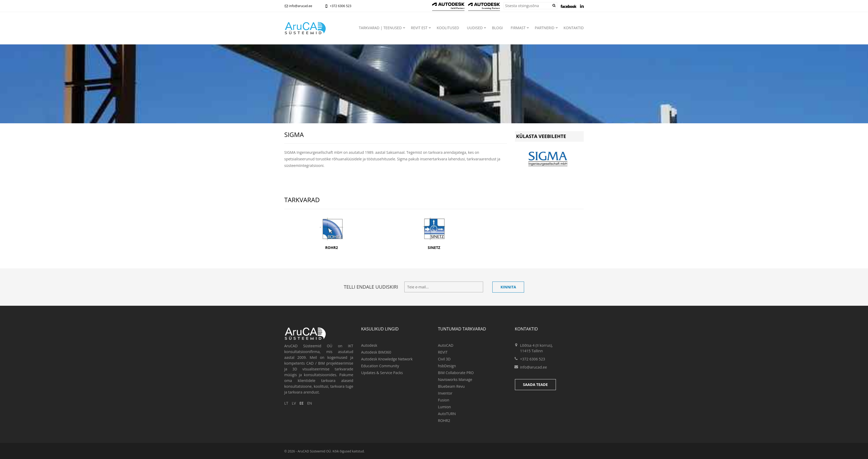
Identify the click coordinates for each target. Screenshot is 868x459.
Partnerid (544, 28)
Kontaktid (574, 28)
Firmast (518, 28)
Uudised (475, 28)
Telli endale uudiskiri (371, 287)
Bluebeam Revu (451, 386)
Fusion (444, 400)
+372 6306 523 (337, 6)
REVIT (443, 352)
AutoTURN (447, 414)
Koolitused (448, 28)
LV (294, 403)
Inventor (445, 393)
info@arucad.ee (298, 6)
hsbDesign (447, 366)
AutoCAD (446, 345)
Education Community (380, 366)
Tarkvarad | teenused (380, 28)
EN (309, 403)
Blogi (497, 28)
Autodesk (369, 345)
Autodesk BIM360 (376, 352)
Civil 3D (444, 359)
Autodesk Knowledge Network (387, 359)
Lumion (444, 407)
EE (302, 403)
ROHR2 (444, 420)
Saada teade (536, 384)
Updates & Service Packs (382, 373)
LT (286, 403)
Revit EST (419, 28)
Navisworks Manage (455, 379)
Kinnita (508, 287)
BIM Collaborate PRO (456, 373)
